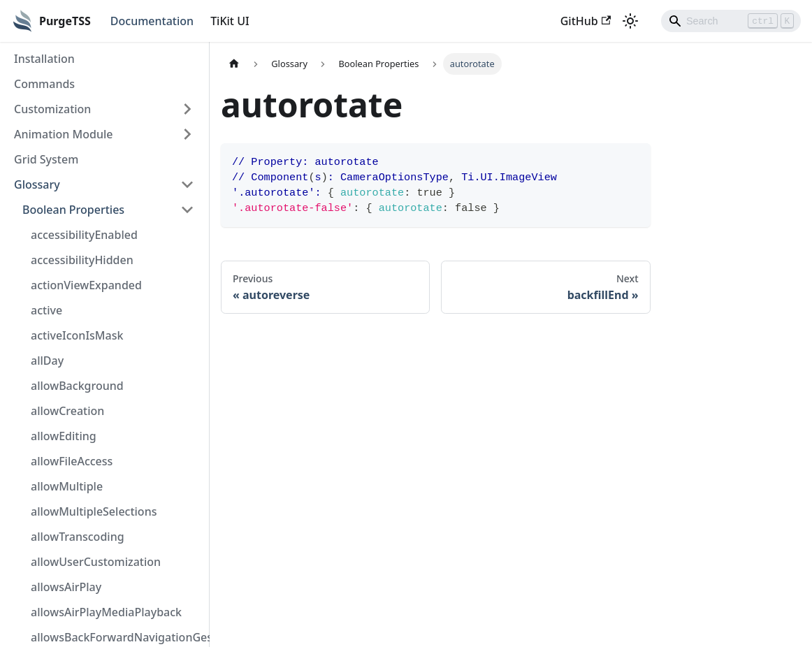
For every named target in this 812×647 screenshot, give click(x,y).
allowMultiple (67, 486)
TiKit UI (230, 21)
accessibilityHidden (82, 260)
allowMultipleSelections (94, 511)
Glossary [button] (37, 184)
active (46, 310)
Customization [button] (52, 109)
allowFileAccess (72, 461)
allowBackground (77, 386)
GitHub (586, 21)
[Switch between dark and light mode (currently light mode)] (630, 21)
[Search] (731, 21)
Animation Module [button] (63, 134)
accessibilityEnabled (84, 235)
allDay (47, 361)
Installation (44, 59)
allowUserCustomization (96, 562)
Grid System (46, 159)
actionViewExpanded (86, 285)
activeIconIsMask (77, 335)
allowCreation (67, 411)
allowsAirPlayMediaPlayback (106, 612)
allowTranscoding (78, 537)
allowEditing (64, 436)
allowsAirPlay (66, 587)
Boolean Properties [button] (73, 210)
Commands (44, 84)
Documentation (152, 21)
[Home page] (234, 64)
